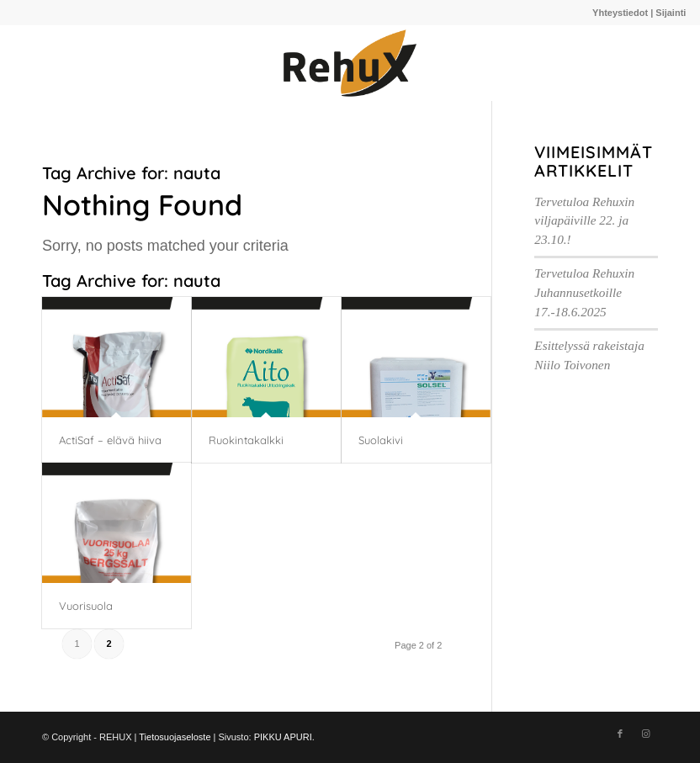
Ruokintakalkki (246, 440)
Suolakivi (381, 440)
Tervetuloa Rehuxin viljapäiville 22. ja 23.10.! (584, 221)
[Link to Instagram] (645, 734)
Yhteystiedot (620, 13)
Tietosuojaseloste (175, 737)
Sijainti (671, 13)
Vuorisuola (86, 606)
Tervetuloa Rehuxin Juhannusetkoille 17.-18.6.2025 (584, 292)
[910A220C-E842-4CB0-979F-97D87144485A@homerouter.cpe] (350, 63)
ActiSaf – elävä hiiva (110, 440)
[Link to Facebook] (620, 734)
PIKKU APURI (283, 737)
